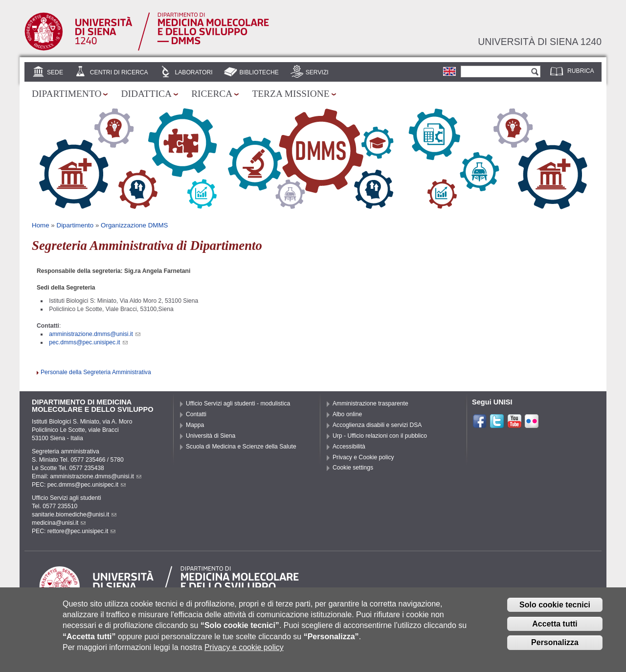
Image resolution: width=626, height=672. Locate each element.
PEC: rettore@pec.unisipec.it (74, 531)
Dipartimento (67, 94)
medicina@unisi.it (59, 523)
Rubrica (581, 71)
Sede (55, 72)
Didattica (146, 94)
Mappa (195, 425)
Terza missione (291, 94)
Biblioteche (259, 72)
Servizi (317, 72)
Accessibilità (349, 447)
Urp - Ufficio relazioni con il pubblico (380, 436)
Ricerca (212, 94)
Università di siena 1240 (540, 42)
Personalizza (555, 649)
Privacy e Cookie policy (363, 457)
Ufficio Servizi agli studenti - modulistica (238, 403)
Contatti (196, 414)
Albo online (347, 414)
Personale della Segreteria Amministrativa (96, 372)
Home (41, 225)
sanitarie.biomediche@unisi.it (74, 515)
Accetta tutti (555, 630)
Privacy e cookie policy (244, 654)
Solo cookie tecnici (555, 611)
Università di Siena (211, 436)
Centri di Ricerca (119, 72)
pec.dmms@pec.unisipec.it (88, 342)
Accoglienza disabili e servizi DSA (377, 425)
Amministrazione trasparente (370, 403)
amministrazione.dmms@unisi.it (95, 334)
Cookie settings (353, 468)
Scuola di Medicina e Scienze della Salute (241, 447)
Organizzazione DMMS (134, 225)
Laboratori (193, 72)
